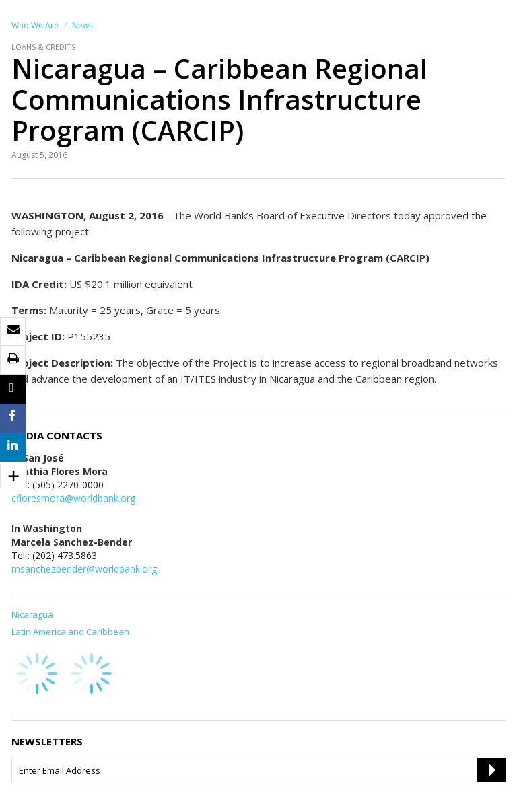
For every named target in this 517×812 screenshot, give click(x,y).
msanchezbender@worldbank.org (84, 569)
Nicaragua (32, 614)
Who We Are (35, 25)
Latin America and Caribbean (70, 632)
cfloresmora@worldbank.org (73, 498)
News (82, 25)
